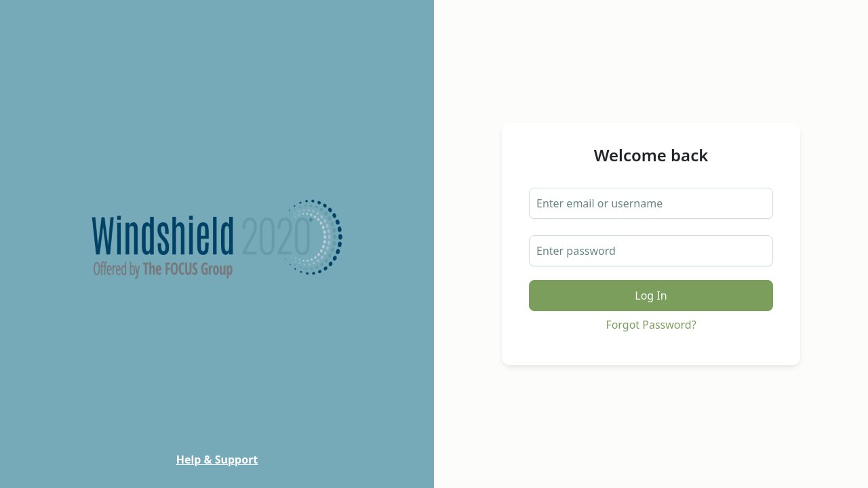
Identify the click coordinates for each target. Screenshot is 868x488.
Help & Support (217, 460)
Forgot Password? (651, 325)
